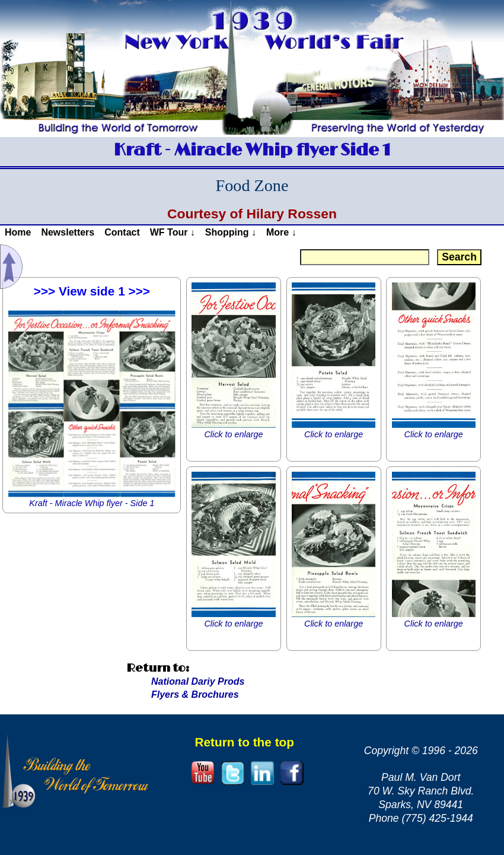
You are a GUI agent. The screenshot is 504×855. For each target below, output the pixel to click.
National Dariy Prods (198, 681)
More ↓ (281, 232)
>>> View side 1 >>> (92, 291)
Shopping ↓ (231, 232)
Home (18, 232)
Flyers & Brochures (195, 695)
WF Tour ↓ (173, 232)
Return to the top (244, 742)
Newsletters (68, 232)
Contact (122, 232)
